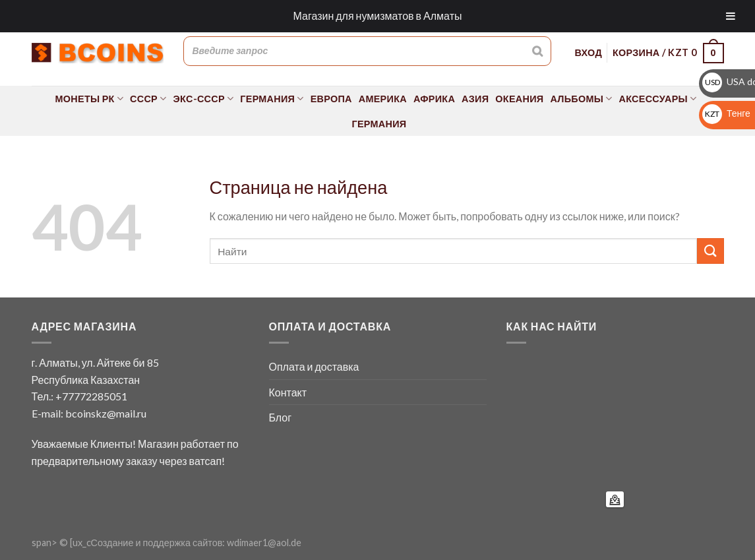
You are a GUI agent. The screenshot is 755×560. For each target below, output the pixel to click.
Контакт (288, 392)
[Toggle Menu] (731, 16)
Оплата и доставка (314, 366)
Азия (475, 99)
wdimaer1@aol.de (264, 543)
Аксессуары (658, 99)
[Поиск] (537, 51)
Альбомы (581, 99)
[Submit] (710, 251)
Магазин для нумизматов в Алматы (378, 16)
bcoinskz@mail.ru (106, 413)
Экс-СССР (204, 99)
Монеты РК (90, 99)
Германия (272, 99)
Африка (434, 99)
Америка (383, 99)
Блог (281, 417)
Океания (519, 99)
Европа (331, 99)
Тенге (726, 113)
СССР (148, 99)
